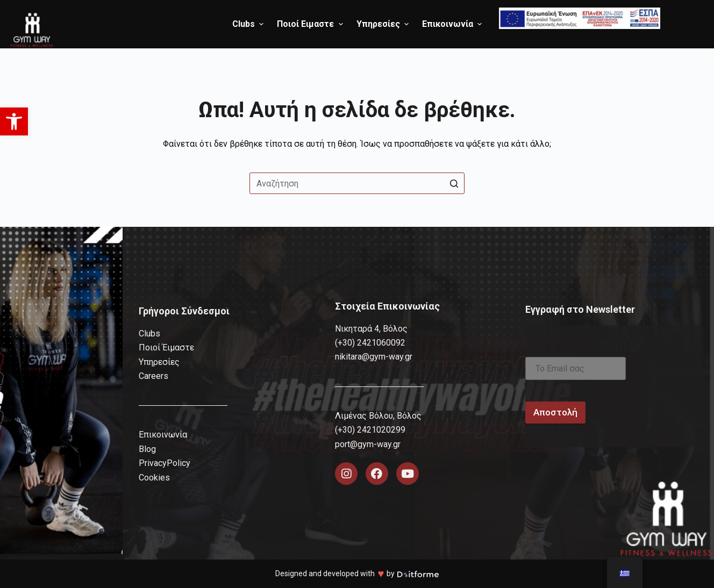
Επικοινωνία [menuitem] (453, 24)
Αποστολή (555, 412)
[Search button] (454, 183)
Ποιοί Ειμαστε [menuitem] (311, 24)
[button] (14, 121)
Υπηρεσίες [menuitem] (384, 24)
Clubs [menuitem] (249, 24)
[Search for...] (357, 183)
